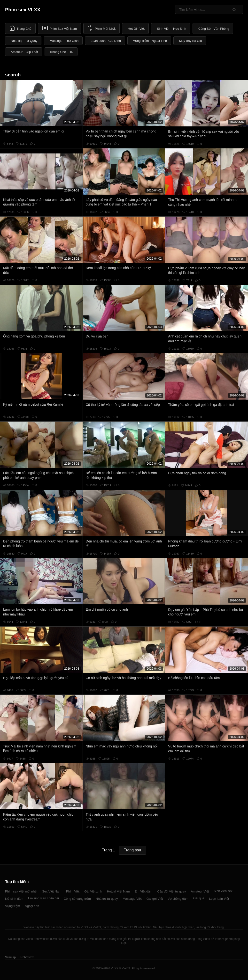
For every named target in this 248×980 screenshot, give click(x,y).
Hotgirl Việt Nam (118, 891)
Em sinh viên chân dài (43, 898)
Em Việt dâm (144, 891)
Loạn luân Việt (219, 899)
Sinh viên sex (223, 891)
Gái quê (199, 898)
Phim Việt (73, 891)
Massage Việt (132, 899)
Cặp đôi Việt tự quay (172, 891)
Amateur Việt (200, 891)
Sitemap (10, 957)
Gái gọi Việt (155, 899)
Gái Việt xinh (93, 891)
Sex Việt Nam (52, 891)
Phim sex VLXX (23, 10)
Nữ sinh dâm (14, 899)
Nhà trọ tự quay (107, 899)
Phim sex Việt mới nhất (21, 891)
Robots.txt (27, 957)
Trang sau (132, 850)
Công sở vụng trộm (77, 899)
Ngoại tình (32, 906)
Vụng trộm (13, 906)
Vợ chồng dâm (178, 899)
